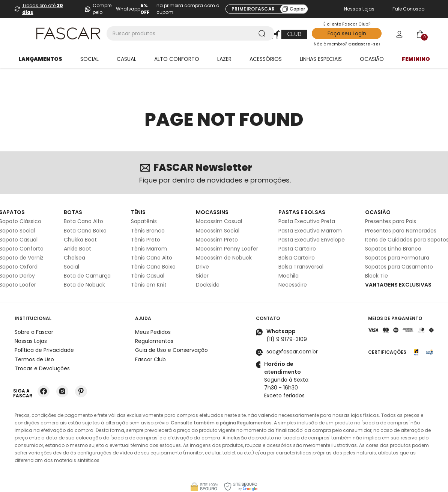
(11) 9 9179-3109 (287, 319)
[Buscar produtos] (263, 33)
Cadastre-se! (364, 44)
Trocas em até (43, 9)
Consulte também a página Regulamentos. (222, 402)
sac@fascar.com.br (292, 331)
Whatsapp (128, 9)
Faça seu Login (347, 33)
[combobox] (190, 33)
